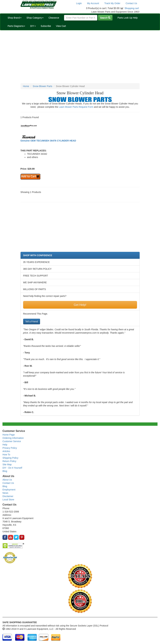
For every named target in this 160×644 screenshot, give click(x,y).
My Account (93, 3)
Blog (5, 471)
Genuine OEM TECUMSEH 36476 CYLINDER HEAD (48, 141)
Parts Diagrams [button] (16, 26)
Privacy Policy (10, 448)
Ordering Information (13, 438)
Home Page (9, 435)
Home (26, 86)
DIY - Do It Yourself (12, 468)
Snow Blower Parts (43, 86)
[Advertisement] (80, 57)
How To (6, 455)
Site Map (7, 464)
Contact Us (131, 3)
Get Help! (80, 305)
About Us (7, 480)
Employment (9, 490)
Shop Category (35, 18)
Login (79, 3)
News (5, 493)
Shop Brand (15, 18)
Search (105, 18)
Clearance (54, 18)
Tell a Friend (32, 322)
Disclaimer (8, 496)
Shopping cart (132, 8)
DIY (33, 26)
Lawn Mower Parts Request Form (76, 107)
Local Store (8, 500)
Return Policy (9, 461)
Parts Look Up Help (127, 18)
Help (5, 445)
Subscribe (46, 26)
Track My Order (112, 3)
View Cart (61, 26)
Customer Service (12, 441)
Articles (6, 451)
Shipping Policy (10, 458)
